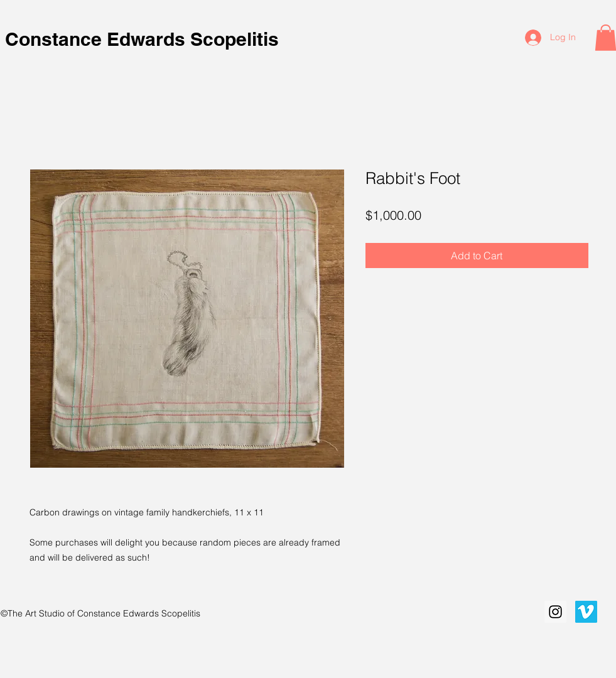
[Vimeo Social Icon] (586, 612)
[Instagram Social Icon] (555, 612)
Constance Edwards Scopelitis (144, 39)
